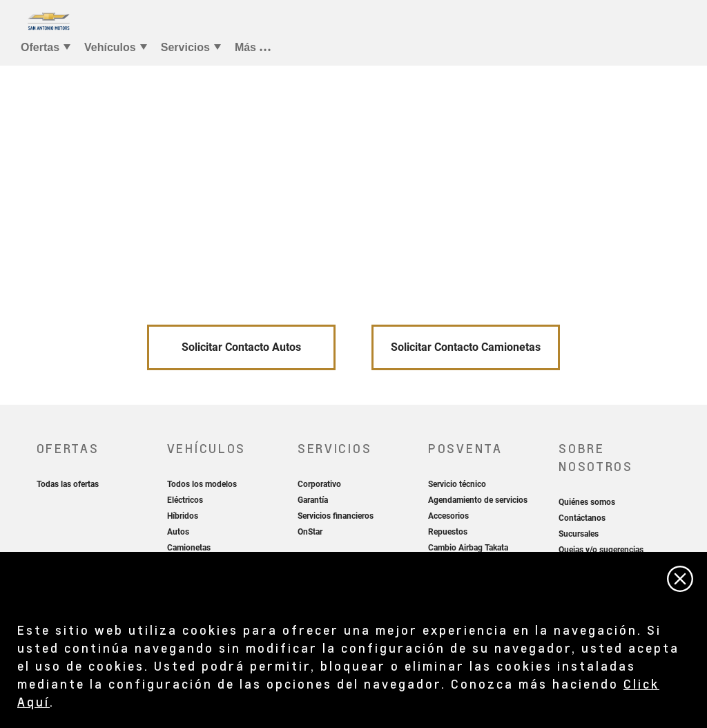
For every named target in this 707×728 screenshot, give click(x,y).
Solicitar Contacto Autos (241, 347)
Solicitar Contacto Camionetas (466, 347)
